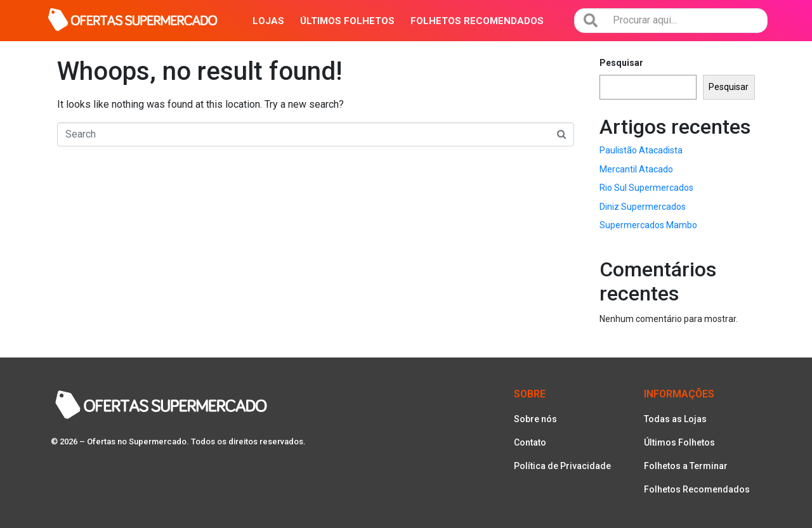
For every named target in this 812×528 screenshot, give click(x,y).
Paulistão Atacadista (641, 150)
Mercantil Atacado (636, 169)
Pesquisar (621, 63)
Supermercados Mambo (648, 225)
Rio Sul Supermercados (646, 188)
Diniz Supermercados (643, 207)
